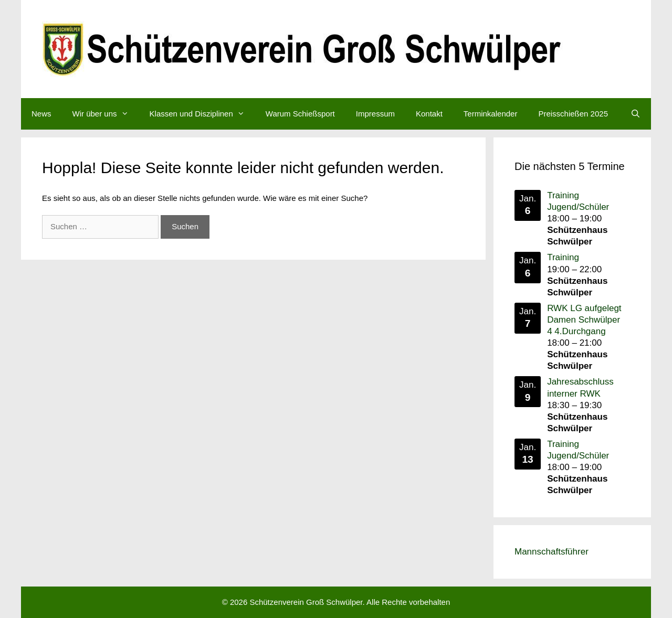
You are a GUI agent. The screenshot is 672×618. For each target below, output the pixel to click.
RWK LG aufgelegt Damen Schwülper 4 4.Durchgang (584, 320)
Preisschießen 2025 (573, 114)
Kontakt (429, 114)
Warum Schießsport (300, 114)
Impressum (375, 114)
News (41, 114)
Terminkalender (491, 114)
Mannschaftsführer (552, 552)
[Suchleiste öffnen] (636, 114)
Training (563, 257)
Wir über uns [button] (106, 114)
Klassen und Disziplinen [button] (202, 114)
